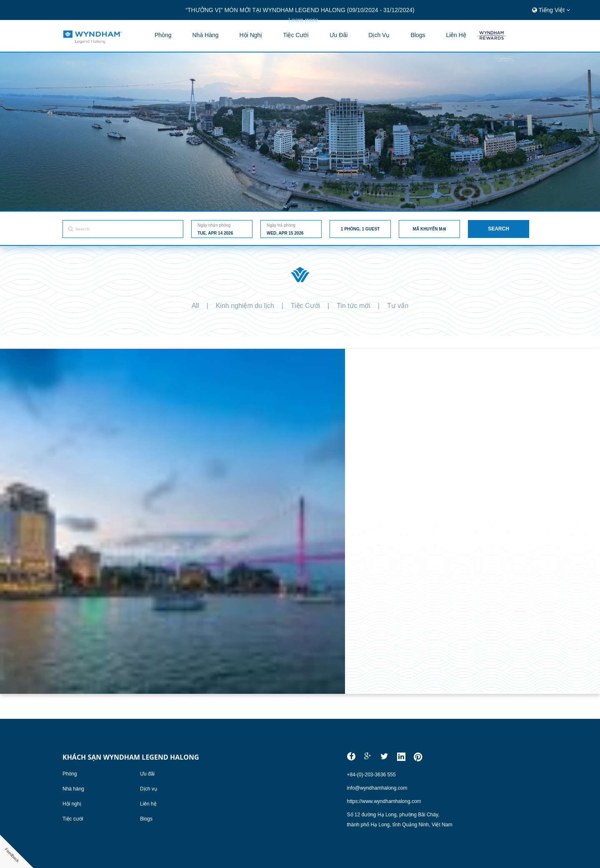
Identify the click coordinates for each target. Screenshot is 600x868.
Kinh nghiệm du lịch (245, 306)
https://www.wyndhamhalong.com (384, 801)
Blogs (146, 819)
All (195, 306)
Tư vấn (398, 306)
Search (499, 229)
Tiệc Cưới (305, 306)
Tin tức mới (354, 306)
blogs (418, 35)
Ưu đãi (339, 35)
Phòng (163, 35)
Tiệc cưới (296, 35)
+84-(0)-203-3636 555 (371, 775)
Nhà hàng (205, 35)
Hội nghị (251, 35)
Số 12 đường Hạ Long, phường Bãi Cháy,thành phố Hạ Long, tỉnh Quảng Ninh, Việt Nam (400, 820)
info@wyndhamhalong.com (377, 788)
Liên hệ (456, 35)
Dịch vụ (379, 35)
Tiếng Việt (551, 10)
